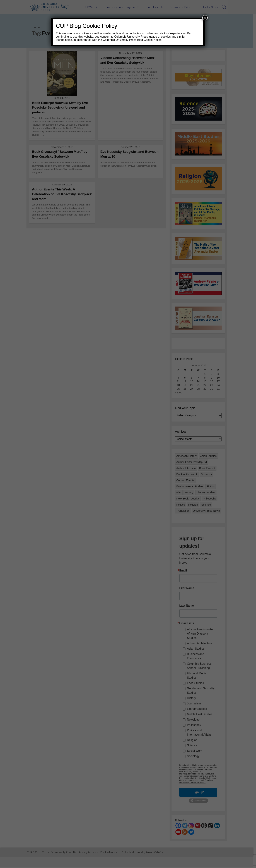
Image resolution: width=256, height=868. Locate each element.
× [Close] (205, 18)
